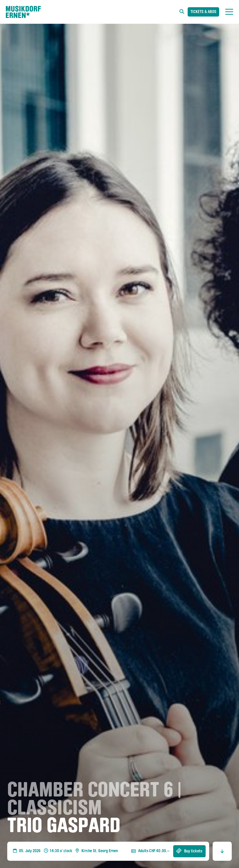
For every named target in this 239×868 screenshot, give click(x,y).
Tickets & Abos (203, 12)
